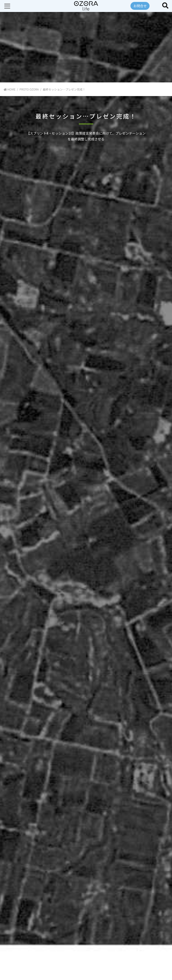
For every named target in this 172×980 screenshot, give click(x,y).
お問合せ (140, 6)
